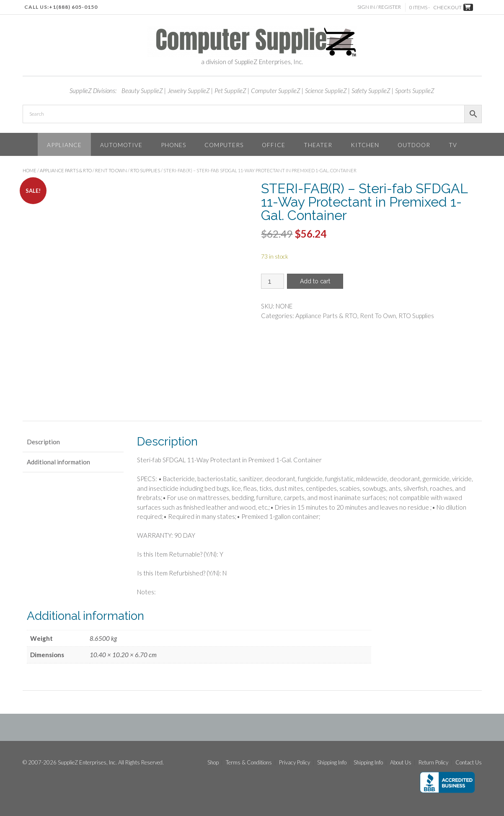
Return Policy (433, 763)
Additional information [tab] (58, 462)
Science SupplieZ (326, 91)
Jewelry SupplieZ (189, 91)
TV (453, 145)
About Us (401, 763)
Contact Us (469, 763)
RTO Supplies (145, 170)
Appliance (64, 145)
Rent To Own (111, 170)
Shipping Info (332, 763)
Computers (224, 145)
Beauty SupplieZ (142, 91)
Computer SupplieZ (276, 91)
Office (274, 145)
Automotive (121, 145)
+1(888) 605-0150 (73, 7)
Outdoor (414, 145)
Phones (173, 145)
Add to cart (315, 281)
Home (30, 170)
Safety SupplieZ (371, 91)
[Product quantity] (273, 281)
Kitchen (365, 145)
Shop (213, 763)
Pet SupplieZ (230, 91)
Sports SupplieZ (415, 91)
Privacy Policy (295, 763)
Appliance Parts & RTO (66, 170)
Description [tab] (43, 442)
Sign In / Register (379, 7)
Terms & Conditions (249, 763)
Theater (318, 145)
